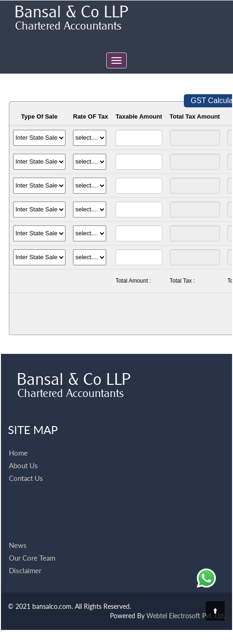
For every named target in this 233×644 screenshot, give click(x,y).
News (18, 532)
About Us (23, 452)
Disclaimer (25, 557)
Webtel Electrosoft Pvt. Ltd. (186, 616)
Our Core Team (32, 544)
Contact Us (26, 464)
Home (18, 439)
